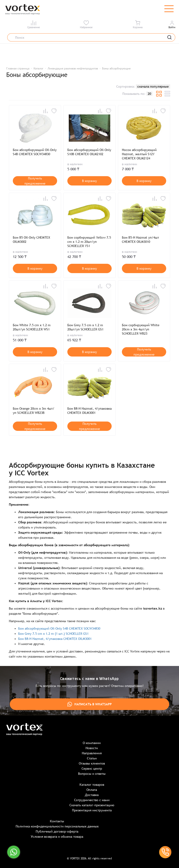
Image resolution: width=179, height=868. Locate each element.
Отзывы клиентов (92, 763)
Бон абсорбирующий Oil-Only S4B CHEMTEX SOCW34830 (35, 152)
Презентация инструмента (92, 810)
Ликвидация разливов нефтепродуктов (73, 69)
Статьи (92, 758)
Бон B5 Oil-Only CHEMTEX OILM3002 (31, 240)
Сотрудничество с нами (92, 800)
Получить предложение (35, 181)
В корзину (89, 181)
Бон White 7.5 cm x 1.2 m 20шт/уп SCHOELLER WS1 (32, 327)
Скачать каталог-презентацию (92, 805)
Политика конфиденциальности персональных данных (57, 826)
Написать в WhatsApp (89, 704)
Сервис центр (92, 769)
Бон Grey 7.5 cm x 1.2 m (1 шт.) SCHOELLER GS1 (53, 634)
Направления (92, 753)
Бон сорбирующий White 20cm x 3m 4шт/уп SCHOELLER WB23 (141, 329)
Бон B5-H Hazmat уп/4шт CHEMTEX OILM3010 (140, 240)
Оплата (92, 790)
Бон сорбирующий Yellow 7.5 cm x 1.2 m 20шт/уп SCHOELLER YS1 (89, 242)
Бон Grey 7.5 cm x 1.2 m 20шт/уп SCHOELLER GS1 (85, 327)
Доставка (92, 795)
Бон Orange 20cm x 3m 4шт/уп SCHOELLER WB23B (34, 411)
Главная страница (18, 69)
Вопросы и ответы (92, 774)
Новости (92, 748)
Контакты (57, 821)
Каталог (38, 69)
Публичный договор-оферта (57, 831)
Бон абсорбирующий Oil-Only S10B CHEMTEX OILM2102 (89, 152)
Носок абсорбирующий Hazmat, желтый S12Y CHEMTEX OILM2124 (139, 154)
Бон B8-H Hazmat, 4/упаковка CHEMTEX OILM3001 (89, 411)
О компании (92, 743)
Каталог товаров (92, 785)
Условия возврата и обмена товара (57, 837)
